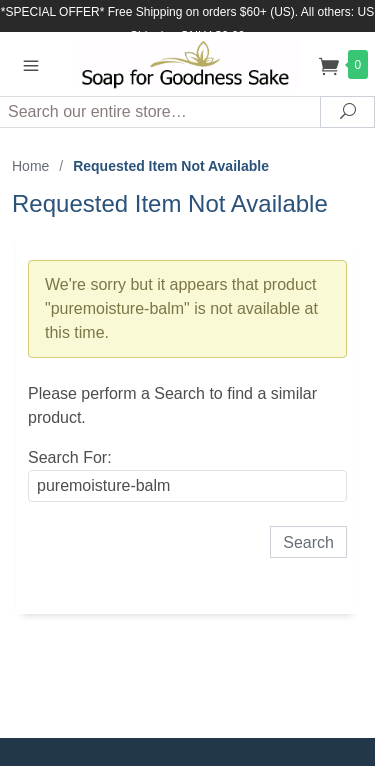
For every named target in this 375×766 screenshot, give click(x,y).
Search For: (70, 457)
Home (30, 166)
